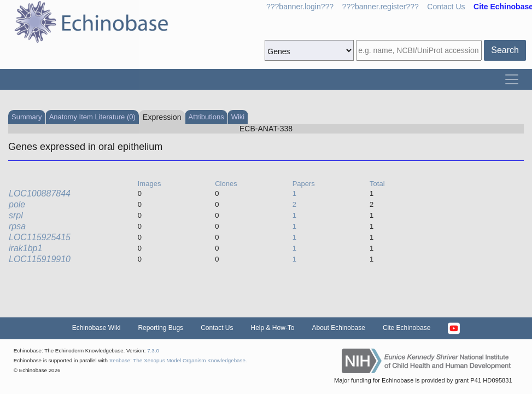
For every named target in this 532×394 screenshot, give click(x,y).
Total (377, 184)
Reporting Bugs (160, 328)
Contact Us (446, 7)
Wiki (238, 117)
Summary (27, 117)
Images (150, 184)
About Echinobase (339, 328)
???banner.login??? (300, 7)
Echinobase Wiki (97, 328)
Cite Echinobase (407, 328)
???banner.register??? (381, 7)
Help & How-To (272, 328)
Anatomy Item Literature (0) (92, 117)
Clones (226, 184)
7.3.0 (153, 350)
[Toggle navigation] (512, 79)
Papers (304, 184)
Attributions (206, 117)
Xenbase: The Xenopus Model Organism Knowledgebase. (178, 360)
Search (505, 50)
